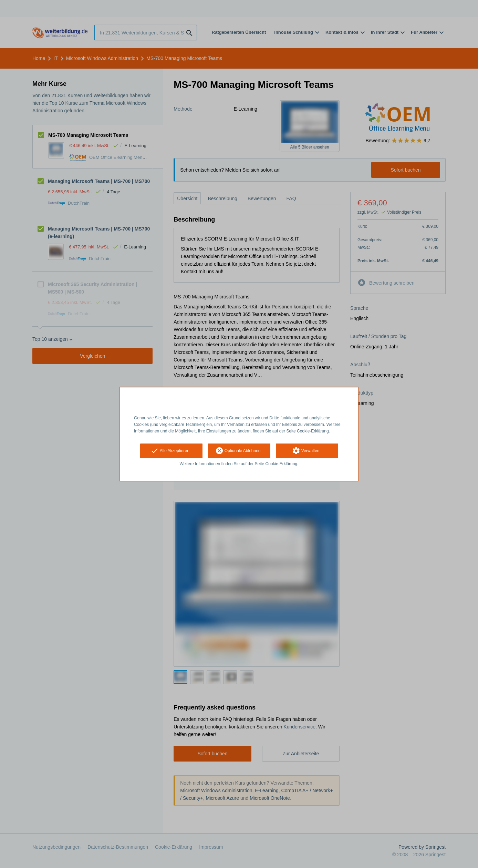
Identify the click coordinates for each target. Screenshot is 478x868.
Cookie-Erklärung (282, 464)
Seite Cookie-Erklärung (307, 431)
